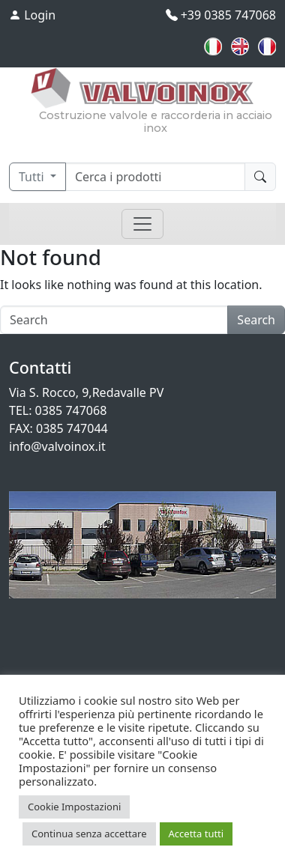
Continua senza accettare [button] (89, 834)
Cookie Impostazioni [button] (74, 807)
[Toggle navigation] (142, 224)
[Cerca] (155, 177)
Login (32, 15)
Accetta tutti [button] (196, 834)
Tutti (33, 177)
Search (256, 320)
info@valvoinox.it (57, 446)
